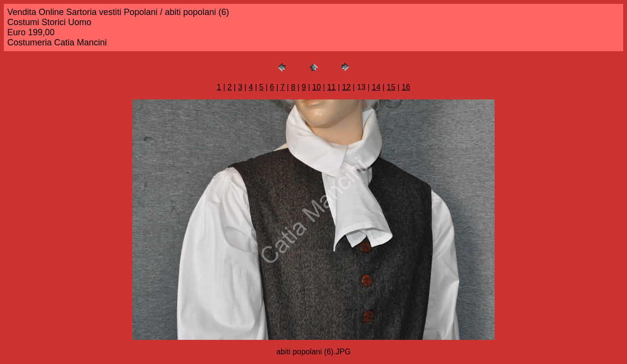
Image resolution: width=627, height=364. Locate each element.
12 (346, 87)
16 (406, 87)
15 (391, 87)
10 (316, 87)
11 (331, 87)
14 (376, 87)
